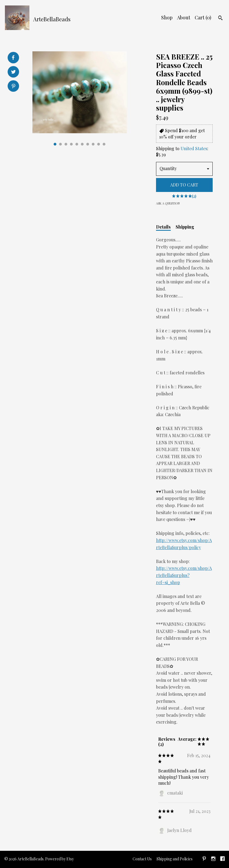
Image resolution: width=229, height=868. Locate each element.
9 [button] (99, 144)
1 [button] (55, 144)
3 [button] (66, 144)
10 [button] (104, 144)
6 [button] (82, 144)
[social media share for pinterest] (13, 87)
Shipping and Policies (175, 859)
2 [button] (60, 144)
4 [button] (71, 144)
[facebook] (222, 859)
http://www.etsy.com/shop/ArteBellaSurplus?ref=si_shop (184, 575)
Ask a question (168, 203)
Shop (167, 17)
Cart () (203, 17)
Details (163, 227)
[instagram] (213, 859)
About (184, 17)
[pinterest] (204, 859)
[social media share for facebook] (13, 58)
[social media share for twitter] (13, 72)
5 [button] (77, 144)
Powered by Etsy (59, 859)
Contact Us (142, 859)
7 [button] (88, 144)
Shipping (185, 227)
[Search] (220, 19)
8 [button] (93, 144)
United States (194, 148)
